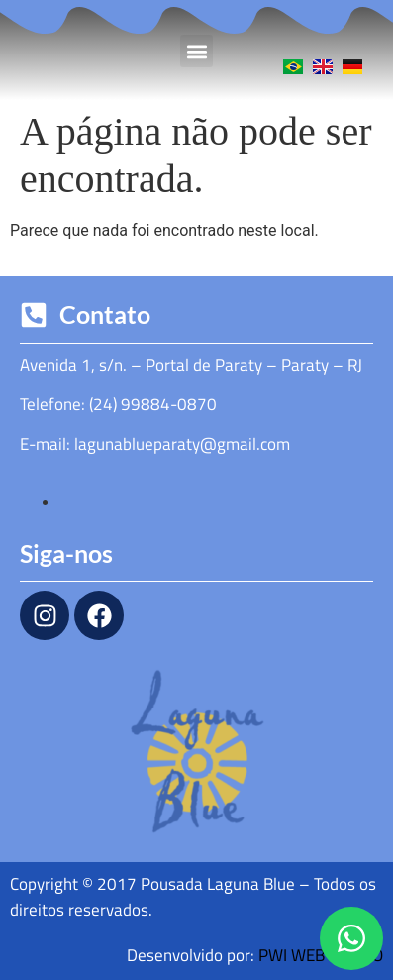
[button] (196, 51)
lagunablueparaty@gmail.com (182, 444)
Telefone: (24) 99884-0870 (118, 404)
